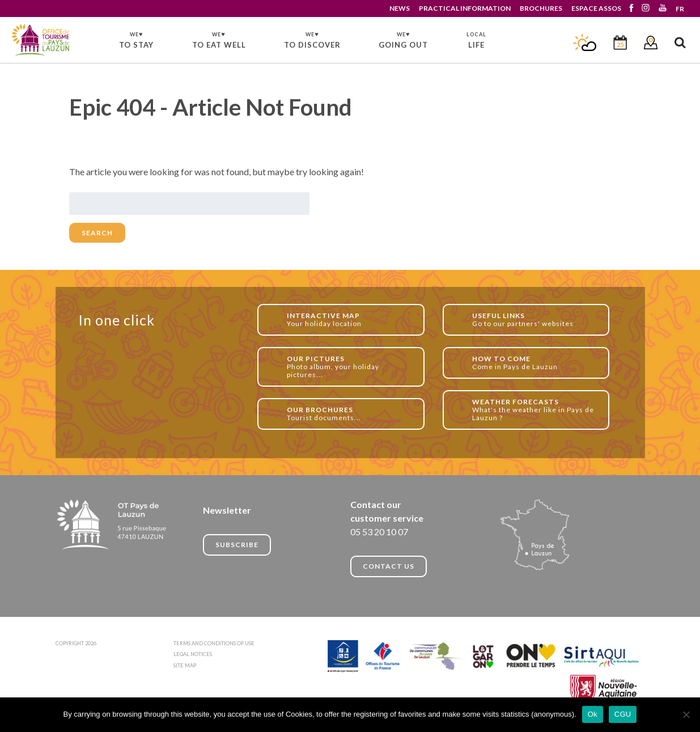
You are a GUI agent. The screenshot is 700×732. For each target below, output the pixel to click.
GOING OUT (403, 40)
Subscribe (237, 545)
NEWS (400, 8)
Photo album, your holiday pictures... (349, 367)
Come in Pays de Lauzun (535, 363)
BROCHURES (541, 8)
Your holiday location (349, 320)
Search (97, 233)
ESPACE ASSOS (596, 8)
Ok (593, 714)
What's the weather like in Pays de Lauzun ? (535, 410)
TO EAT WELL (219, 40)
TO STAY (136, 40)
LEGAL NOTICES (193, 654)
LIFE (476, 40)
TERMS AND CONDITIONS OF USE (214, 643)
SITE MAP (185, 665)
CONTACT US (389, 566)
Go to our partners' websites (535, 320)
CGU (623, 714)
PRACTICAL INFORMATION (465, 8)
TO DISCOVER (312, 40)
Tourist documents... (349, 414)
